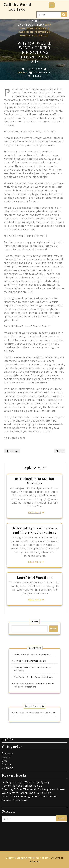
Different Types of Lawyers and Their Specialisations (35, 530)
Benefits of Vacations (35, 577)
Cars (5, 731)
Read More (35, 512)
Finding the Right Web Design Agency (33, 658)
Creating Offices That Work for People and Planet (34, 760)
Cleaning (7, 738)
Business (8, 724)
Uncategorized (30, 25)
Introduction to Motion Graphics (35, 481)
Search (64, 13)
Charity (6, 735)
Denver (22, 72)
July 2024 (8, 710)
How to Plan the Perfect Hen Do (31, 663)
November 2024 (12, 706)
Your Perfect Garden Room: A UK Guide (34, 676)
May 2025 (8, 699)
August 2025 (10, 695)
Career (6, 728)
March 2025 (9, 702)
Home (34, 21)
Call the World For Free (17, 5)
